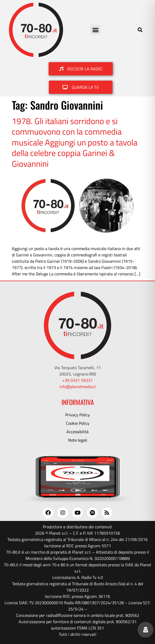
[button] (96, 30)
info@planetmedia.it (78, 387)
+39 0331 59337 (77, 380)
